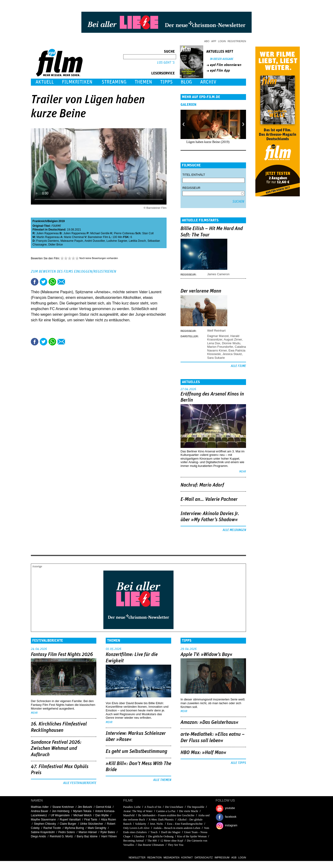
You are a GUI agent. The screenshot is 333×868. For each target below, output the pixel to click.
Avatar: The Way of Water (138, 811)
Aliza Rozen (109, 820)
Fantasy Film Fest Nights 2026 (62, 655)
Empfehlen (61, 282)
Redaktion (154, 857)
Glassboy (139, 836)
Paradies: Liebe (132, 807)
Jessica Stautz (232, 354)
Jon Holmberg (61, 811)
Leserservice (163, 73)
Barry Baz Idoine (87, 836)
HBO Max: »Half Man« (203, 753)
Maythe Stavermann (43, 820)
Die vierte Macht (189, 811)
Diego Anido (38, 836)
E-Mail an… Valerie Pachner (209, 499)
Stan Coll (148, 233)
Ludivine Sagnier (117, 241)
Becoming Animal (134, 841)
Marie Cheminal (74, 237)
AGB (234, 857)
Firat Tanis (91, 820)
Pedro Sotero (67, 832)
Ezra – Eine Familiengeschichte (185, 824)
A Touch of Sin (153, 807)
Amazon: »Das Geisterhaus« (210, 722)
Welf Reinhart (216, 331)
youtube (230, 808)
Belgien (53, 221)
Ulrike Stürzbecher (92, 824)
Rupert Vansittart (70, 820)
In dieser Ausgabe (222, 59)
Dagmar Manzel (218, 336)
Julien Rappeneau (48, 233)
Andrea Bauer (40, 811)
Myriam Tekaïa (82, 811)
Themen (143, 82)
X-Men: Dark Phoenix (161, 820)
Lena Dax (214, 343)
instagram (231, 825)
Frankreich (40, 221)
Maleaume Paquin (72, 241)
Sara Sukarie (216, 358)
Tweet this (43, 282)
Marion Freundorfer (220, 347)
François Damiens (48, 241)
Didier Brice (55, 245)
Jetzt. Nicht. (157, 824)
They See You (176, 845)
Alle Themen (162, 780)
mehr (243, 472)
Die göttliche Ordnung (161, 836)
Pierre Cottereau (124, 233)
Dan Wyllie (102, 815)
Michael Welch (83, 815)
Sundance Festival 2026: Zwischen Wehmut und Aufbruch (56, 749)
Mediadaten (171, 857)
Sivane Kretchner (63, 807)
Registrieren (237, 41)
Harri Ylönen (109, 836)
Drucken (70, 282)
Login (222, 41)
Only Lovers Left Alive (136, 828)
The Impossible (195, 807)
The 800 (152, 841)
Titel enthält (194, 175)
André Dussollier (95, 241)
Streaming (114, 82)
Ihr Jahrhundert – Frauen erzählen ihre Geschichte (167, 815)
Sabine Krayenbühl (43, 832)
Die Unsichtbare (174, 807)
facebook (231, 817)
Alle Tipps (238, 763)
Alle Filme (238, 366)
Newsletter (137, 857)
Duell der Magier (171, 832)
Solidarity (141, 824)
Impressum (222, 857)
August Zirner (233, 339)
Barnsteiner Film (98, 237)
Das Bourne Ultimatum (151, 845)
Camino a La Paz (166, 811)
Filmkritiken (77, 82)
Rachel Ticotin (52, 828)
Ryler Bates (108, 832)
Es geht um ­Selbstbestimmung (136, 751)
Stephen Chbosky (45, 824)
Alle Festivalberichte (80, 783)
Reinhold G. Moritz (61, 836)
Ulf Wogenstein (60, 815)
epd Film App (220, 70)
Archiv (208, 82)
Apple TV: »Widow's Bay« (206, 655)
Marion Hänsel (88, 832)
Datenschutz (204, 857)
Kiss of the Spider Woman (192, 836)
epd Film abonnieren (226, 65)
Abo (207, 41)
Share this (35, 282)
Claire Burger (68, 824)
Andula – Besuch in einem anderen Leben (177, 828)
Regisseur (191, 188)
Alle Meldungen (234, 530)
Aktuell (45, 82)
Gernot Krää (103, 807)
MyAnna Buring (74, 828)
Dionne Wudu (231, 343)
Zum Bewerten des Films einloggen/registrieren (74, 271)
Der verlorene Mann (201, 291)
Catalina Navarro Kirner (227, 348)
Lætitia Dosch (137, 241)
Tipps (166, 82)
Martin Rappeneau (48, 237)
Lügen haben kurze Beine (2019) (208, 142)
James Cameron (218, 274)
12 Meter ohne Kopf (172, 841)
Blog (186, 82)
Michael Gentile (100, 233)
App (214, 41)
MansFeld (129, 815)
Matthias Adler (40, 807)
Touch (154, 832)
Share (52, 282)
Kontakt (187, 857)
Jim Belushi (85, 807)
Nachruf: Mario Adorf (202, 485)
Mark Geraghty (97, 828)
